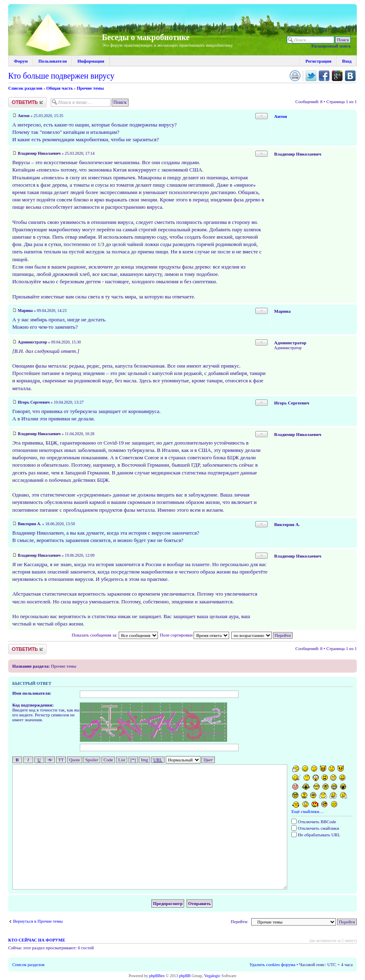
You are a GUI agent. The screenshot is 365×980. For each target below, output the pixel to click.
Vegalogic (212, 976)
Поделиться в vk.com (350, 76)
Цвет (208, 760)
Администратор (33, 342)
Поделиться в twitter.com (311, 76)
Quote (75, 760)
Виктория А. (30, 524)
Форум (21, 61)
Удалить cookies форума (273, 964)
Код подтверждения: (33, 705)
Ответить (27, 102)
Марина (26, 310)
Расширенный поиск (331, 46)
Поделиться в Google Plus (337, 76)
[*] (133, 760)
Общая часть (60, 88)
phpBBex (157, 976)
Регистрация (319, 61)
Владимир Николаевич (39, 153)
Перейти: (240, 921)
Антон (24, 116)
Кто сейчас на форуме (37, 940)
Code (108, 760)
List (122, 760)
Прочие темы (90, 88)
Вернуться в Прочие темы (38, 921)
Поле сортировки (194, 635)
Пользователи (53, 61)
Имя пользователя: (32, 693)
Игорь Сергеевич (34, 402)
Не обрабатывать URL (316, 835)
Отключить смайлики (315, 828)
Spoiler (92, 760)
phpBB (185, 976)
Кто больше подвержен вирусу (61, 76)
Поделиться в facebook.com (324, 76)
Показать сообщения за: (115, 635)
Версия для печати (295, 76)
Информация (91, 61)
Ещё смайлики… (308, 811)
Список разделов (25, 88)
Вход (347, 61)
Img (144, 760)
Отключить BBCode (314, 822)
